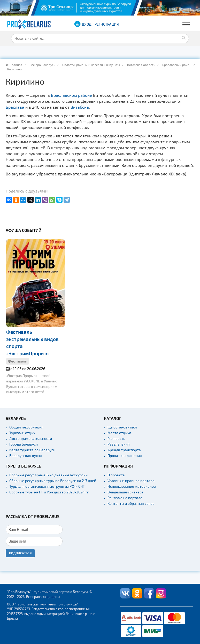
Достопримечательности (31, 438)
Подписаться (20, 553)
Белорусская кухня (26, 456)
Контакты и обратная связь (131, 503)
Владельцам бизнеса (125, 492)
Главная (17, 65)
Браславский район (177, 65)
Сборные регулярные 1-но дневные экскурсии (48, 475)
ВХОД (87, 24)
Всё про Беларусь (42, 65)
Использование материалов (132, 486)
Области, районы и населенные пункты (91, 65)
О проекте (116, 475)
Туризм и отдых (22, 433)
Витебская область (141, 65)
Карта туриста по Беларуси (32, 450)
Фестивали (18, 361)
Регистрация (107, 24)
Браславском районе (71, 95)
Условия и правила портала (131, 481)
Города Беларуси (24, 444)
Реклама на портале (125, 498)
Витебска (80, 107)
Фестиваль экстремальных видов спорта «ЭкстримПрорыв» (32, 342)
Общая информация (26, 427)
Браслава (15, 107)
